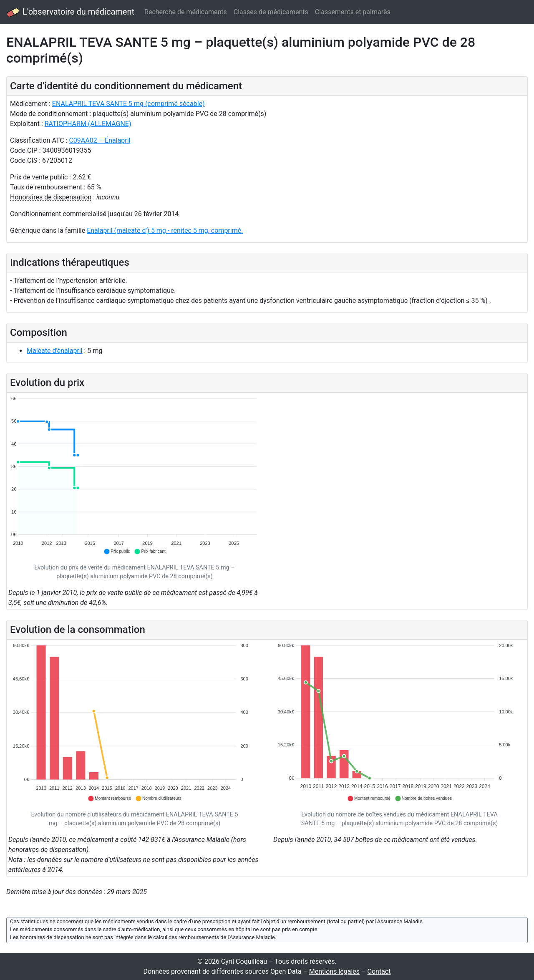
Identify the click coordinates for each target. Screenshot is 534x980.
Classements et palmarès (353, 12)
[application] (135, 476)
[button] (117, 552)
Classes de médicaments (271, 12)
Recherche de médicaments (186, 12)
